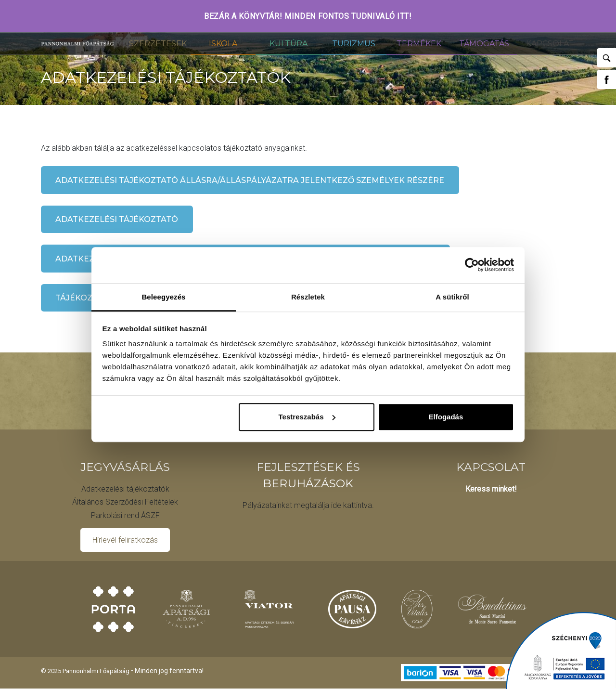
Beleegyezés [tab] (163, 297)
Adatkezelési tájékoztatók (125, 489)
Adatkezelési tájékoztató (117, 219)
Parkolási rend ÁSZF (125, 515)
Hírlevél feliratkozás (125, 540)
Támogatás (484, 44)
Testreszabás (307, 417)
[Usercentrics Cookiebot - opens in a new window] (472, 265)
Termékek (419, 44)
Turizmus (354, 44)
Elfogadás (446, 417)
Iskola (223, 44)
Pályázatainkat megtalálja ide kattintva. (308, 505)
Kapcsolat (550, 44)
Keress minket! (491, 489)
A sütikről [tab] (452, 297)
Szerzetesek (158, 44)
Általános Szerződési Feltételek (125, 502)
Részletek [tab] (308, 297)
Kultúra (289, 44)
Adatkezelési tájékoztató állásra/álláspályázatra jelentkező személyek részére (250, 180)
